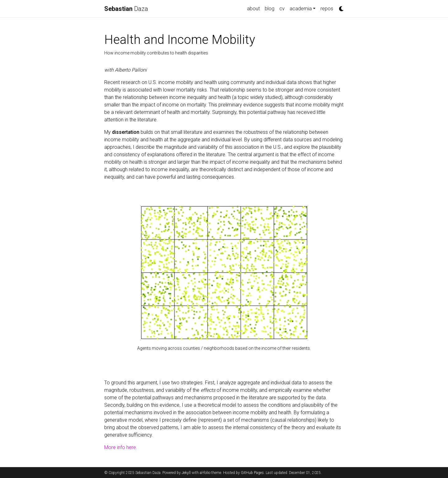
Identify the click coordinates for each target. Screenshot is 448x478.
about (253, 9)
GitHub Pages (252, 473)
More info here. (121, 447)
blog (270, 9)
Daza (126, 9)
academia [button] (301, 9)
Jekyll (186, 473)
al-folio (205, 473)
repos (327, 9)
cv (282, 9)
